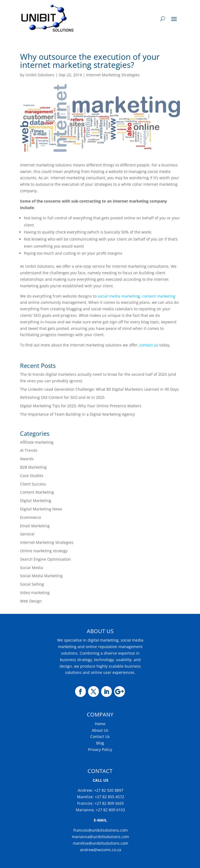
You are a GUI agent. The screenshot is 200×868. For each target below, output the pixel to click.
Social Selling (32, 584)
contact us (149, 345)
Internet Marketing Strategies (113, 75)
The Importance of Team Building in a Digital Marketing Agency (78, 414)
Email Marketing (35, 526)
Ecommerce (31, 517)
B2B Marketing (33, 467)
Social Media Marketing (41, 576)
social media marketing (118, 296)
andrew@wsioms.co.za (101, 850)
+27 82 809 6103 (110, 810)
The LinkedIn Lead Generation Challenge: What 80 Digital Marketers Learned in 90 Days (100, 389)
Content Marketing (37, 492)
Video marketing (35, 593)
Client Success (33, 484)
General (27, 534)
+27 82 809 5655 (109, 803)
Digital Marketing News (41, 509)
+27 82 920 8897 (108, 790)
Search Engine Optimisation (45, 559)
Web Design (31, 601)
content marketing (159, 296)
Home (100, 724)
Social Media (32, 568)
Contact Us (100, 736)
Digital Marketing (36, 501)
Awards (27, 459)
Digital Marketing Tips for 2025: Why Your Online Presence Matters (81, 406)
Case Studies (32, 476)
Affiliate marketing (37, 442)
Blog (100, 743)
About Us (100, 730)
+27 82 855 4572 (109, 797)
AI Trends (29, 450)
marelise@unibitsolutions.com (101, 843)
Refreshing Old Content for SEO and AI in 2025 (62, 397)
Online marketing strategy (44, 551)
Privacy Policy (100, 749)
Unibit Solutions (40, 75)
